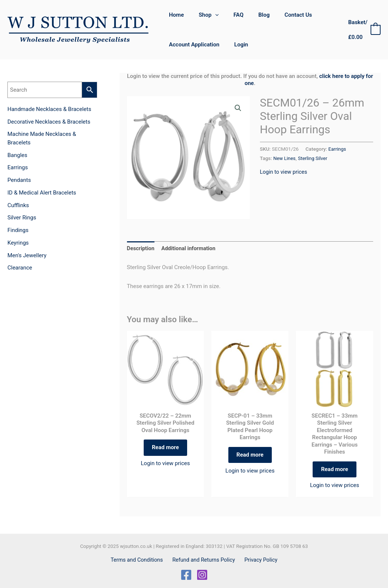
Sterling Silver (314, 158)
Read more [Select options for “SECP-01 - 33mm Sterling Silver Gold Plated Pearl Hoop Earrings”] (250, 457)
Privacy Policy (259, 560)
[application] (210, 15)
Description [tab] (141, 249)
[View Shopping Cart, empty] (362, 30)
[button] (238, 108)
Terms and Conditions (139, 560)
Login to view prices (284, 172)
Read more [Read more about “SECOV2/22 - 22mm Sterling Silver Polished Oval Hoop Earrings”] (165, 449)
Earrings (337, 149)
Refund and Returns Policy (204, 560)
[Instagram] (202, 575)
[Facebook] (186, 575)
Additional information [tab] (190, 249)
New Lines (285, 158)
